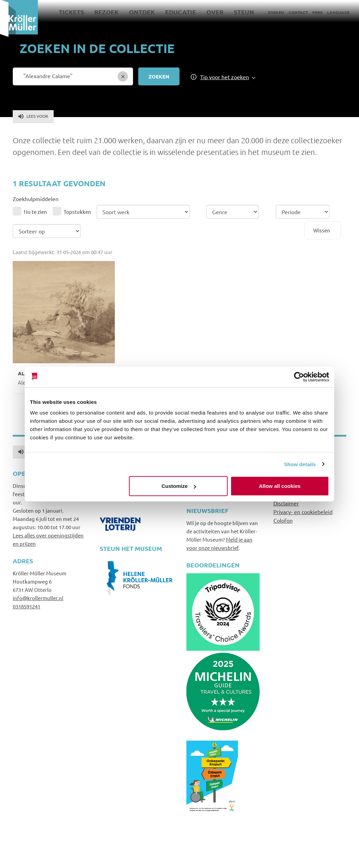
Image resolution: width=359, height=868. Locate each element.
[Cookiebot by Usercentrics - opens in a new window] (299, 377)
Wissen (322, 230)
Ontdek (142, 12)
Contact (298, 12)
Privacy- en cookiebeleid (303, 512)
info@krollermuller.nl (38, 598)
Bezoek (106, 12)
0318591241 (26, 606)
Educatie (181, 12)
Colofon (283, 520)
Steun (244, 12)
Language (338, 12)
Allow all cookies (280, 486)
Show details (300, 464)
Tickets (71, 12)
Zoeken (276, 12)
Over (215, 12)
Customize (179, 486)
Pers (317, 12)
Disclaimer (286, 503)
